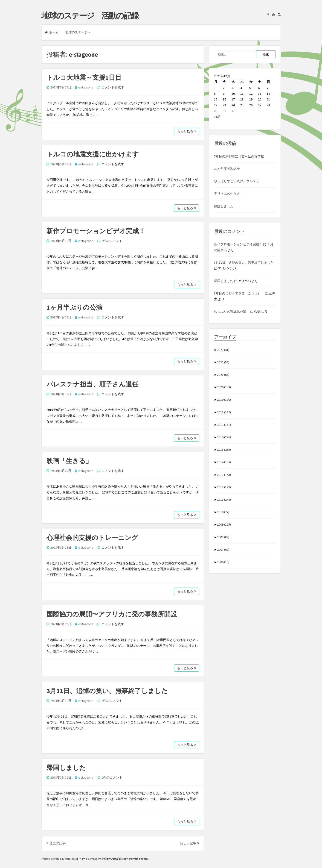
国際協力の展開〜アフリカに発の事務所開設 (112, 614)
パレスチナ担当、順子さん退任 (92, 384)
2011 (224, 500)
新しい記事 (190, 843)
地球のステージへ (78, 32)
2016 (224, 437)
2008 (223, 537)
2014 (224, 462)
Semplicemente (97, 859)
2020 (224, 387)
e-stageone (86, 87)
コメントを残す (113, 87)
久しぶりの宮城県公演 (232, 312)
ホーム (52, 32)
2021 (223, 375)
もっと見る (187, 131)
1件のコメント (112, 241)
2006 (223, 562)
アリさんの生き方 (227, 194)
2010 (223, 512)
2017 (224, 425)
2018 (224, 412)
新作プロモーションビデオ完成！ (96, 231)
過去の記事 (56, 843)
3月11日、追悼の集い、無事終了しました (107, 691)
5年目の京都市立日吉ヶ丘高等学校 (239, 156)
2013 (224, 475)
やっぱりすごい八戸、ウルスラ (237, 181)
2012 (224, 487)
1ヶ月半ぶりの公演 (74, 307)
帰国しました (66, 768)
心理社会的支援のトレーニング (92, 538)
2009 (224, 524)
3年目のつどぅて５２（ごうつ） (239, 293)
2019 (224, 400)
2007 (223, 550)
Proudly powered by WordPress (59, 859)
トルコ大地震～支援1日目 (84, 77)
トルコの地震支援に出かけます (93, 154)
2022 (223, 362)
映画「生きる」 (69, 461)
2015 (224, 450)
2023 (223, 350)
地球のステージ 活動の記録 (90, 16)
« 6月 (218, 117)
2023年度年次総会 (227, 169)
